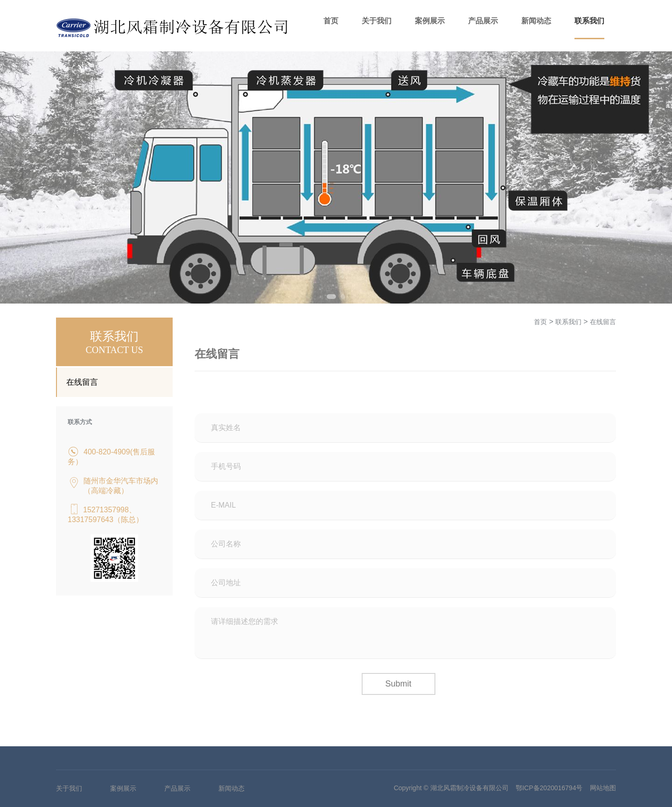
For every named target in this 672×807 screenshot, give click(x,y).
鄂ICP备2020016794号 (549, 788)
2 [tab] (343, 297)
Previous (16, 177)
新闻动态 (536, 21)
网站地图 (603, 788)
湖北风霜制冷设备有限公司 (469, 788)
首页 (331, 21)
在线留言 (82, 382)
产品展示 (483, 21)
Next (656, 177)
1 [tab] (331, 297)
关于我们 (377, 21)
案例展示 (430, 21)
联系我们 (589, 21)
